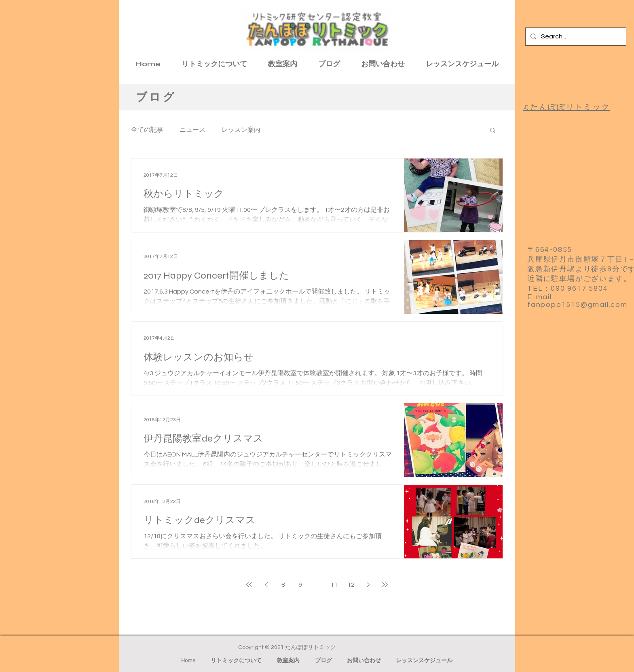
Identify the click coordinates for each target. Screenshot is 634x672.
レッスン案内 (241, 130)
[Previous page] (266, 585)
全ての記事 (147, 130)
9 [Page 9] (300, 585)
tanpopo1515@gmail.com (577, 305)
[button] (493, 131)
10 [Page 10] (317, 585)
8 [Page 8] (283, 585)
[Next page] (368, 585)
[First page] (249, 585)
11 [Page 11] (334, 585)
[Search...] (575, 37)
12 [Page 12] (351, 585)
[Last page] (385, 585)
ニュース (192, 130)
